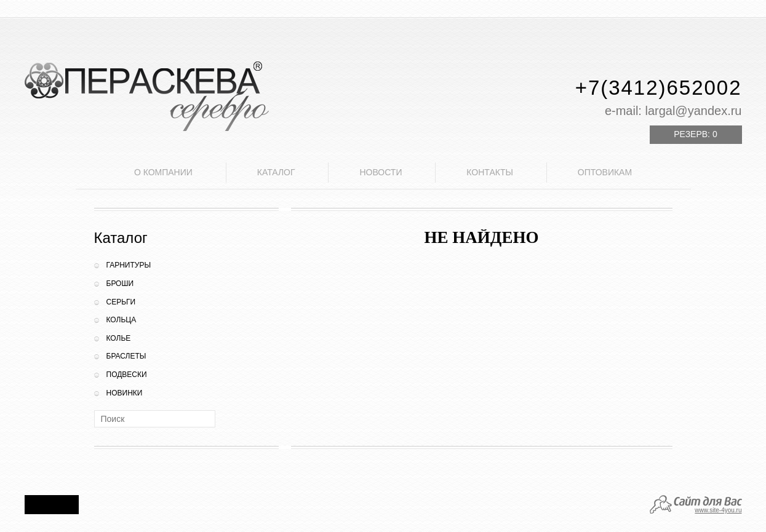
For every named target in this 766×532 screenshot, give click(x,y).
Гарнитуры (129, 265)
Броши (120, 284)
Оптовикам (605, 172)
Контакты (490, 172)
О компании (163, 172)
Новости (381, 172)
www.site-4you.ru (718, 510)
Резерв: (695, 134)
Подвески (127, 375)
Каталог (276, 172)
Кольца (122, 320)
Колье (119, 338)
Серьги (121, 302)
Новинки (125, 393)
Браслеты (126, 356)
